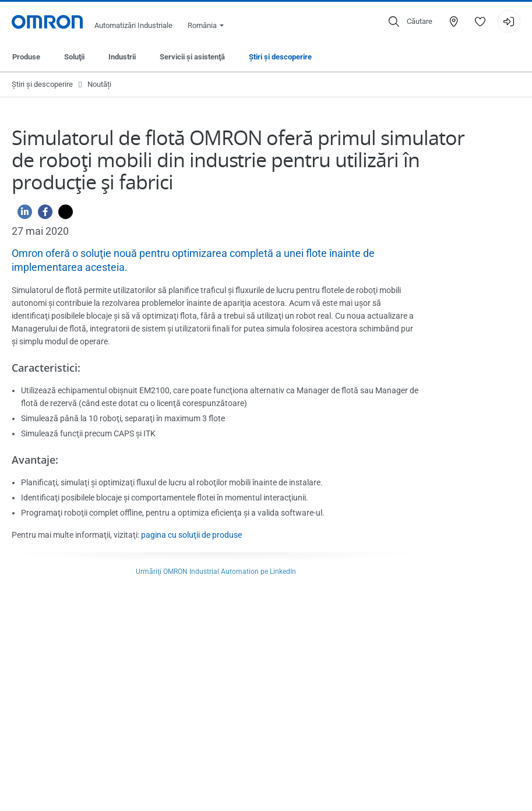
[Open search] (411, 22)
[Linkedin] (22, 215)
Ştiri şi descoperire (280, 57)
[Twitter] (63, 215)
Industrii (122, 57)
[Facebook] (42, 215)
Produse (26, 57)
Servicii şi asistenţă (192, 57)
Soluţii (74, 57)
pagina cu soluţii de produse (191, 535)
